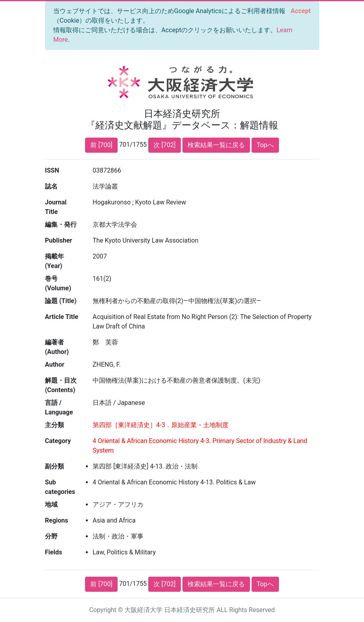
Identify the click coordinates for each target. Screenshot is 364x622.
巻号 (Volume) (58, 283)
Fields (53, 552)
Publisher (58, 240)
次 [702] (164, 145)
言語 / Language (59, 407)
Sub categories (60, 487)
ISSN (52, 170)
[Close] (301, 11)
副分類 (54, 466)
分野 (51, 536)
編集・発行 (61, 225)
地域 (51, 504)
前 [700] (101, 145)
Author (55, 364)
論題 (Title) (61, 301)
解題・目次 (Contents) (61, 385)
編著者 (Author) (57, 347)
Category (58, 441)
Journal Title (56, 207)
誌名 (51, 186)
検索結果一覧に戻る (216, 145)
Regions (56, 520)
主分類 (54, 425)
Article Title (62, 317)
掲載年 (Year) (54, 261)
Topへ (265, 145)
